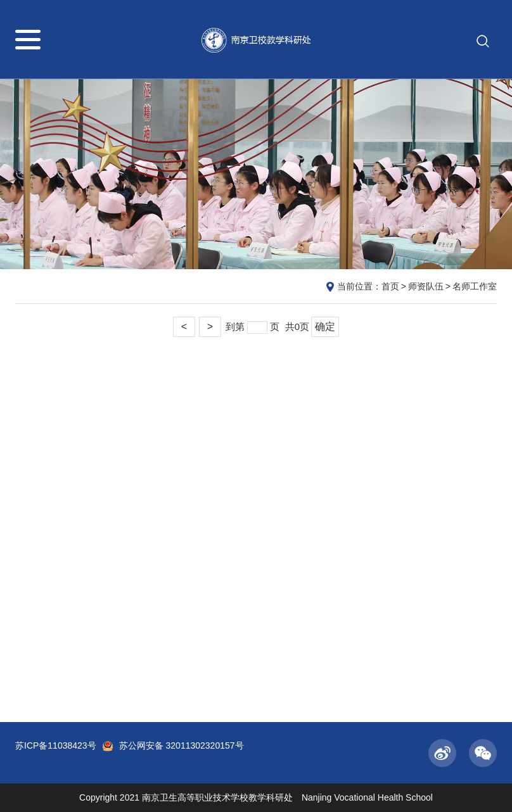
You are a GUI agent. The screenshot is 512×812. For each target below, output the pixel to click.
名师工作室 (475, 286)
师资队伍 (426, 286)
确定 (325, 327)
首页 (390, 286)
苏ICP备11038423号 (56, 745)
